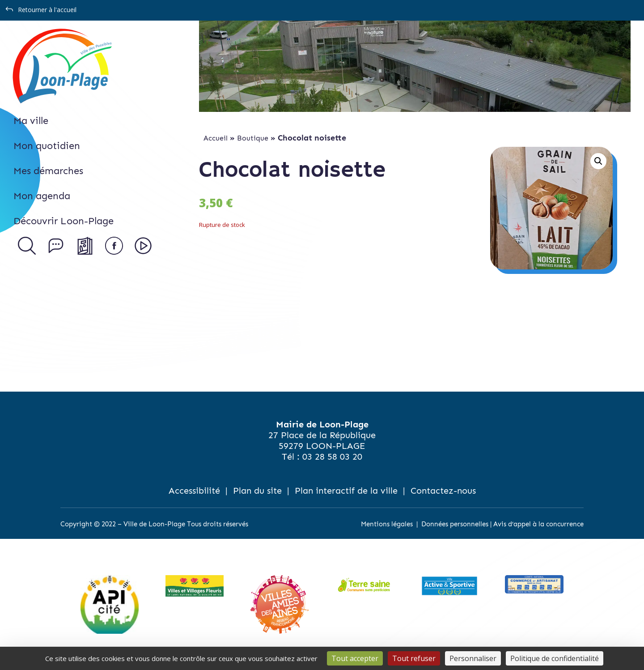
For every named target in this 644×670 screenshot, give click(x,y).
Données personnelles (455, 524)
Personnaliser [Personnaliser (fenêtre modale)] (473, 658)
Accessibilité (194, 491)
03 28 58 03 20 (332, 457)
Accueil (216, 138)
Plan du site (257, 491)
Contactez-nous (443, 491)
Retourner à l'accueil (47, 10)
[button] (598, 161)
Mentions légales (387, 524)
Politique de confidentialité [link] (555, 658)
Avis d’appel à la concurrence (538, 524)
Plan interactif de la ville (346, 491)
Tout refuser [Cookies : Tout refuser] (414, 658)
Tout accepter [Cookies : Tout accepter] (355, 658)
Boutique (253, 138)
